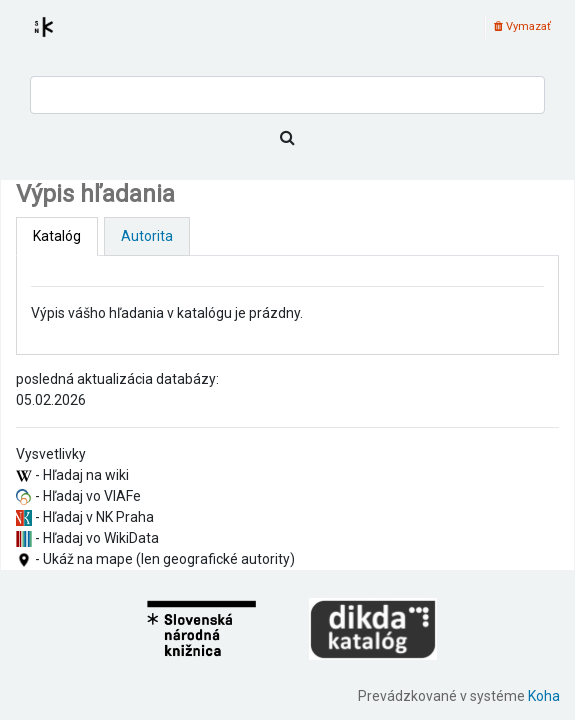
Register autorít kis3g (62, 39)
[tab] (57, 236)
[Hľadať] (287, 138)
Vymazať (522, 26)
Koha (544, 696)
